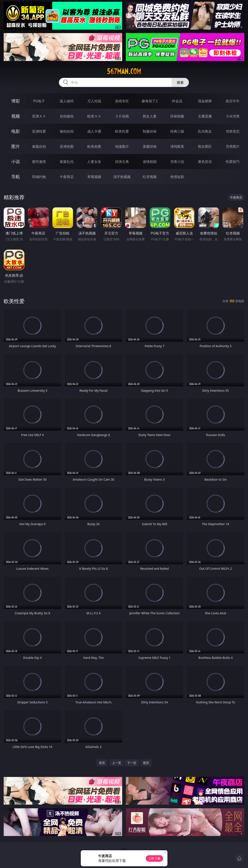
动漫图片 (122, 146)
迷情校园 (150, 162)
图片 (16, 146)
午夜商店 (67, 177)
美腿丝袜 (150, 146)
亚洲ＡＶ (39, 116)
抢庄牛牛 (233, 101)
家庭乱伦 (67, 162)
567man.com (124, 71)
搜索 (180, 82)
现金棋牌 (205, 101)
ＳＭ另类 (233, 116)
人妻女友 (94, 162)
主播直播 (205, 116)
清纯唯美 (177, 146)
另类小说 (177, 162)
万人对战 (94, 101)
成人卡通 (94, 131)
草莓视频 (94, 177)
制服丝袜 (150, 131)
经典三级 (177, 131)
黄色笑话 (205, 162)
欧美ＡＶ (94, 116)
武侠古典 (122, 162)
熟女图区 (205, 146)
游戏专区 (122, 101)
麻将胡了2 (150, 101)
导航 (16, 177)
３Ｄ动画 (122, 116)
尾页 (146, 763)
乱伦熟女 (205, 131)
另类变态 (233, 131)
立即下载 (154, 858)
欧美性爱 (122, 131)
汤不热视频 (122, 177)
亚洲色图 (67, 146)
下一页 (132, 763)
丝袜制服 (177, 116)
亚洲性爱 (39, 131)
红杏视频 (150, 177)
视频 (16, 116)
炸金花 (177, 101)
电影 (16, 131)
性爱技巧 (233, 162)
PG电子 (39, 101)
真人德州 (67, 101)
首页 (102, 763)
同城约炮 (39, 177)
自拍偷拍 (67, 116)
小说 (16, 161)
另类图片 (233, 146)
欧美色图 (94, 146)
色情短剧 (177, 177)
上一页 (117, 763)
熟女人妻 (150, 116)
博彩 (16, 101)
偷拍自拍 (67, 131)
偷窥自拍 (39, 146)
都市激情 (39, 162)
